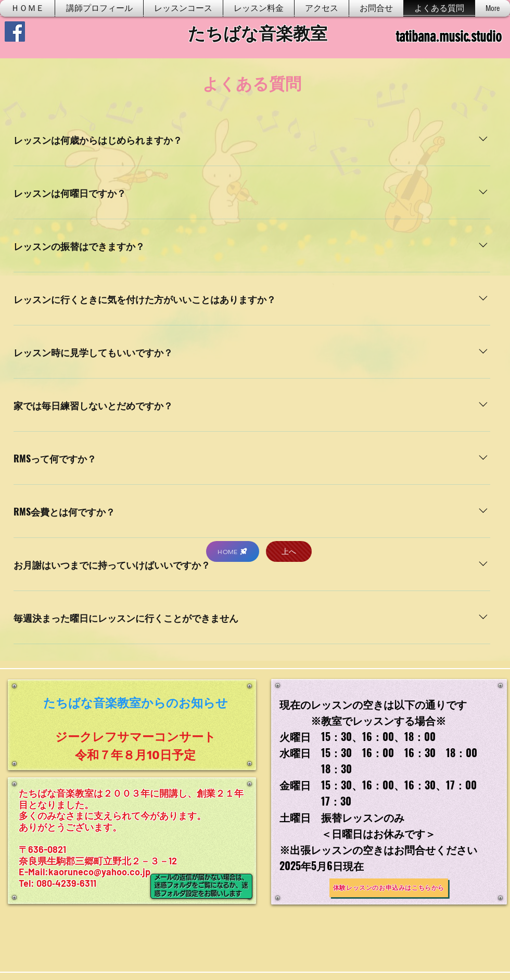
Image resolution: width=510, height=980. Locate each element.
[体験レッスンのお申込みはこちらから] (389, 888)
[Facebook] (15, 32)
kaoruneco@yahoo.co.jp (99, 872)
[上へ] (289, 551)
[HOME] (233, 551)
